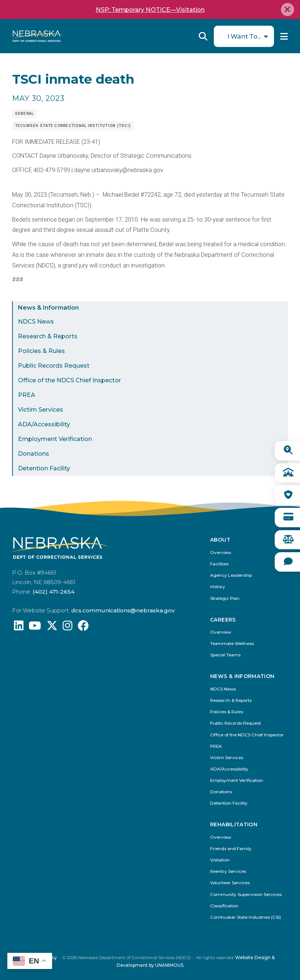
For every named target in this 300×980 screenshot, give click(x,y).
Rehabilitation (234, 825)
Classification (224, 906)
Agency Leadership (231, 575)
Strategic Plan (225, 599)
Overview (221, 553)
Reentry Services (228, 872)
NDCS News (36, 322)
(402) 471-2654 (54, 592)
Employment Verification (55, 439)
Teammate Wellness (232, 644)
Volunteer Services (230, 883)
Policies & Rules (41, 351)
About (220, 540)
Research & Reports (48, 336)
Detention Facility (44, 468)
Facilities (219, 564)
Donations (34, 454)
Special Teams (225, 655)
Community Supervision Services (246, 895)
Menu (284, 36)
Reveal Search (203, 36)
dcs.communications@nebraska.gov (123, 610)
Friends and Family (231, 849)
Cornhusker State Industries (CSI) (246, 917)
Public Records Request (54, 366)
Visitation (220, 860)
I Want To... (244, 36)
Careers (223, 620)
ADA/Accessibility (44, 424)
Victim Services (41, 410)
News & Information (48, 308)
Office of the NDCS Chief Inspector (69, 380)
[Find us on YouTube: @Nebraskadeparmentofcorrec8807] (35, 628)
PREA (27, 395)
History (218, 587)
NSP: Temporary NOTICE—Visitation (150, 10)
